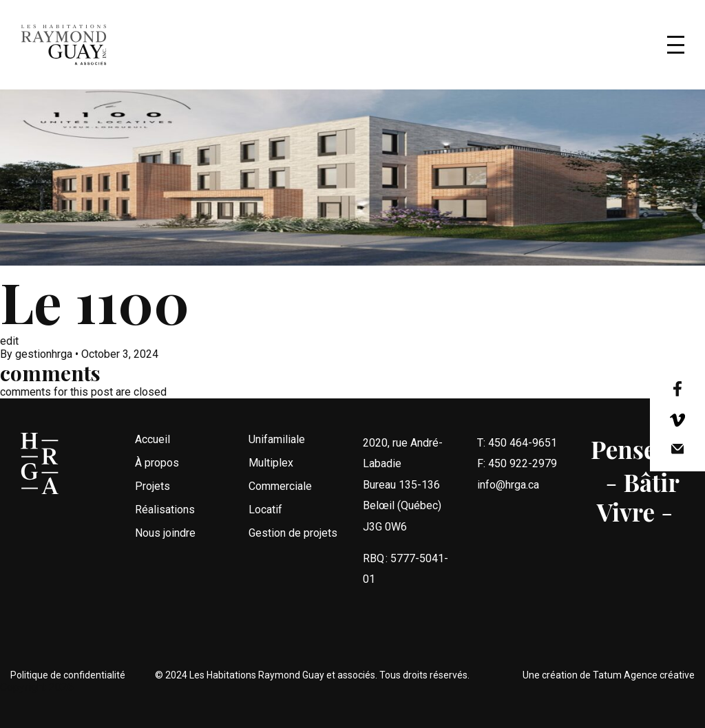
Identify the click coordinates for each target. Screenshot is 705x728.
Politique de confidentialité (68, 675)
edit (9, 341)
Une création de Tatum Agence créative (609, 675)
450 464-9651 (523, 472)
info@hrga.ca (508, 514)
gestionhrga (44, 354)
